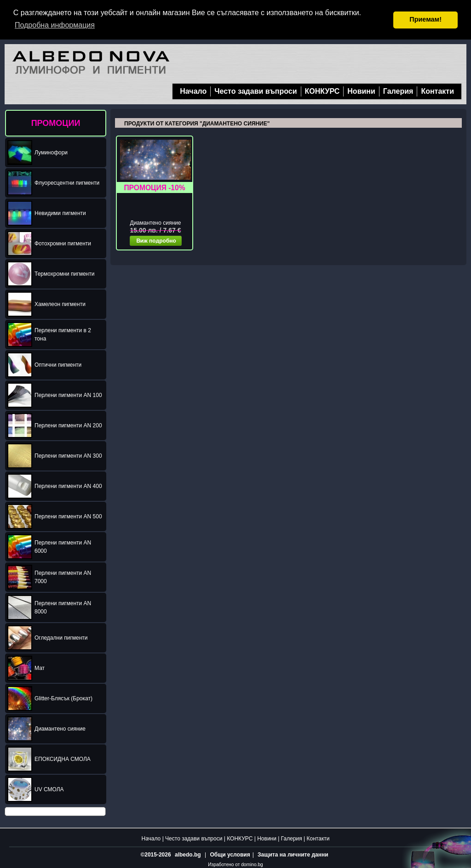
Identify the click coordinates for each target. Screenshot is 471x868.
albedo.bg (188, 854)
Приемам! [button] (425, 19)
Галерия (398, 91)
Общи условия (230, 854)
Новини (361, 91)
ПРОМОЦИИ (56, 123)
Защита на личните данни (293, 854)
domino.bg (252, 864)
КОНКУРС (322, 91)
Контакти (437, 91)
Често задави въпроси (256, 91)
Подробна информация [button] (55, 25)
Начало (193, 91)
